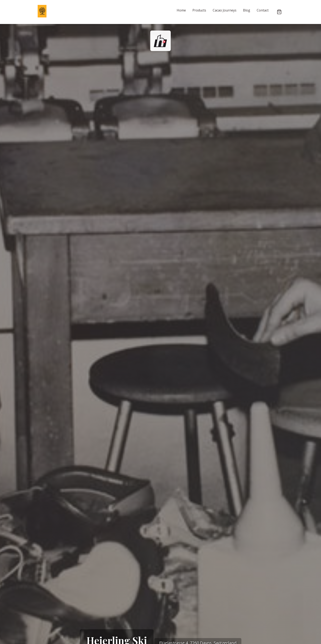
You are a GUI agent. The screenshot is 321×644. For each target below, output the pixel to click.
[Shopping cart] (279, 12)
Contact (263, 10)
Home (181, 10)
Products (199, 10)
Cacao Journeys (225, 10)
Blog (247, 10)
